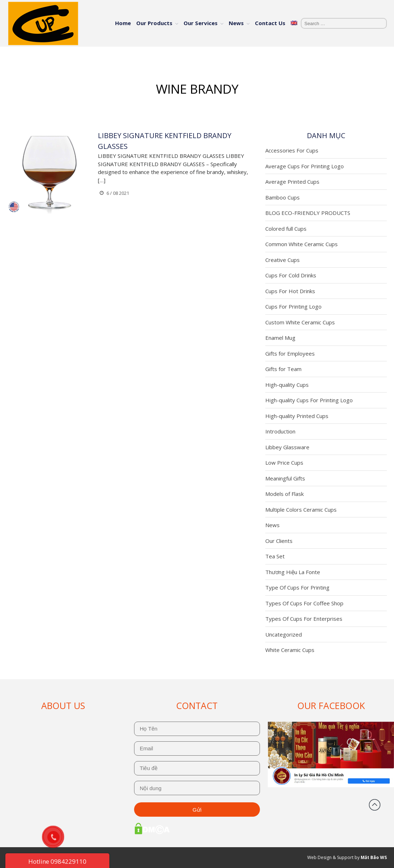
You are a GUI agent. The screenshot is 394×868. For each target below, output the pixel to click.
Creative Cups (283, 260)
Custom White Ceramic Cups (300, 322)
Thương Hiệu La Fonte (293, 572)
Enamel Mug (280, 338)
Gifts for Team (283, 369)
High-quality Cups (287, 385)
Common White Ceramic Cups (302, 244)
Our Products (154, 23)
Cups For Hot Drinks (290, 291)
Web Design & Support (330, 857)
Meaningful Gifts (285, 478)
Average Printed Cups (292, 182)
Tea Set (275, 556)
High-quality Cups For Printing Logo (309, 400)
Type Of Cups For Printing (297, 587)
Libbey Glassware (287, 447)
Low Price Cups (284, 463)
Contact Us (270, 23)
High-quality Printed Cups (297, 416)
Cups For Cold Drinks (291, 275)
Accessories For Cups (292, 150)
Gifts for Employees (290, 353)
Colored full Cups (286, 229)
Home (123, 23)
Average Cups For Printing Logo (305, 166)
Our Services (201, 23)
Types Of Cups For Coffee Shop (304, 603)
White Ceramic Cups (290, 650)
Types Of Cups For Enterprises (304, 619)
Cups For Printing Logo (293, 306)
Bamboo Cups (283, 197)
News (236, 23)
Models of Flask (284, 494)
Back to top (375, 805)
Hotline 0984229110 (57, 861)
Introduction (280, 431)
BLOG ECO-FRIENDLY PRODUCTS (308, 213)
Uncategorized (284, 634)
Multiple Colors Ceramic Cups (301, 510)
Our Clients (279, 541)
